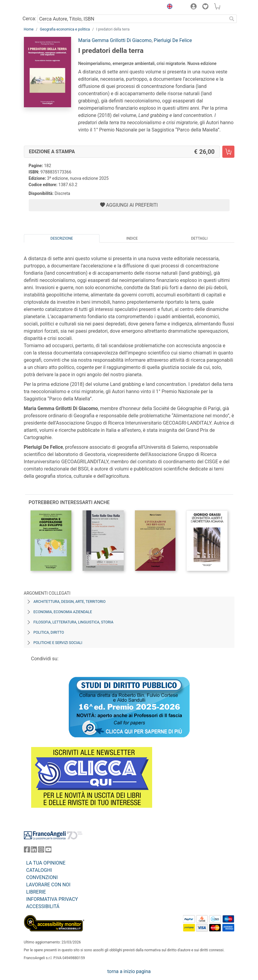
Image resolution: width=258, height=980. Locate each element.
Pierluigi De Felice (173, 40)
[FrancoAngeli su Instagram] (41, 851)
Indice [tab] (132, 238)
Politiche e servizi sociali (58, 643)
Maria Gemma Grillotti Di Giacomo (115, 40)
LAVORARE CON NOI (48, 885)
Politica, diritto (49, 632)
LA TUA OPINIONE (46, 863)
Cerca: (29, 19)
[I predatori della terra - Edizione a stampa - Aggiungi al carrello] (228, 152)
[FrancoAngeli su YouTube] (48, 851)
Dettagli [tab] (199, 238)
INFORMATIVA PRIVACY (52, 899)
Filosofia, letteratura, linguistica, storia (73, 622)
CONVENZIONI (42, 877)
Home (29, 29)
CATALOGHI (39, 870)
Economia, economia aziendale (63, 612)
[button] (168, 7)
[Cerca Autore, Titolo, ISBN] (132, 19)
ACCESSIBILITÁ (43, 906)
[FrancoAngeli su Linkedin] (34, 851)
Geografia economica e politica (65, 29)
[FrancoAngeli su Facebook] (27, 851)
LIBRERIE (36, 892)
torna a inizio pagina (129, 971)
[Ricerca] (232, 19)
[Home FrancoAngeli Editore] (44, 7)
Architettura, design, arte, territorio (70, 602)
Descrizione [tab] (62, 238)
